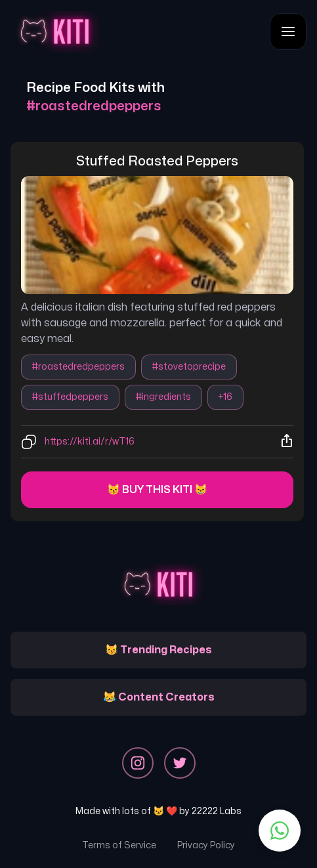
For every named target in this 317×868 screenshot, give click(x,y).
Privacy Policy (206, 845)
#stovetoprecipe (189, 367)
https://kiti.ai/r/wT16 (90, 442)
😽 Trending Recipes (158, 650)
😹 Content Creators (159, 697)
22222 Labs (217, 811)
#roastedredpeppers (78, 367)
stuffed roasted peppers (157, 161)
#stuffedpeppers (70, 397)
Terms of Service (119, 845)
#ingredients (163, 397)
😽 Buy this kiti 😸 (157, 490)
